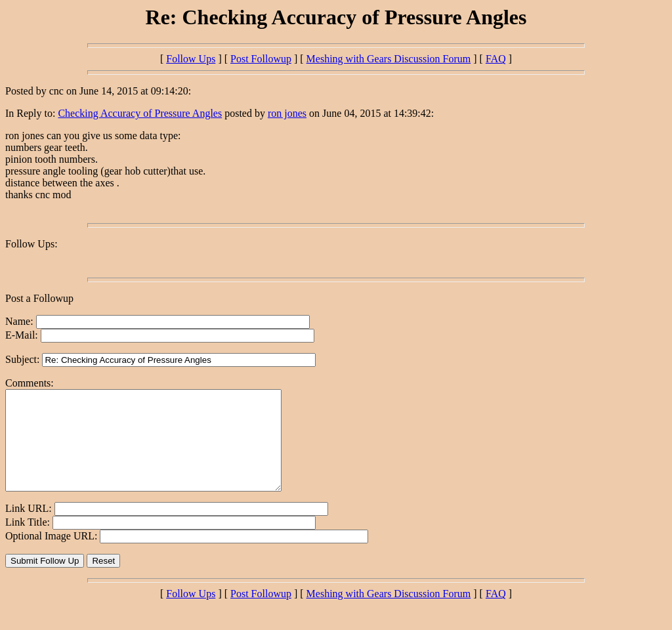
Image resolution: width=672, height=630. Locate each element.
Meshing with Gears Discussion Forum (389, 59)
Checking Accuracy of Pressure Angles (140, 113)
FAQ (496, 59)
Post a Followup (39, 298)
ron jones (287, 113)
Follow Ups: (31, 244)
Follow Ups (191, 59)
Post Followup (261, 59)
